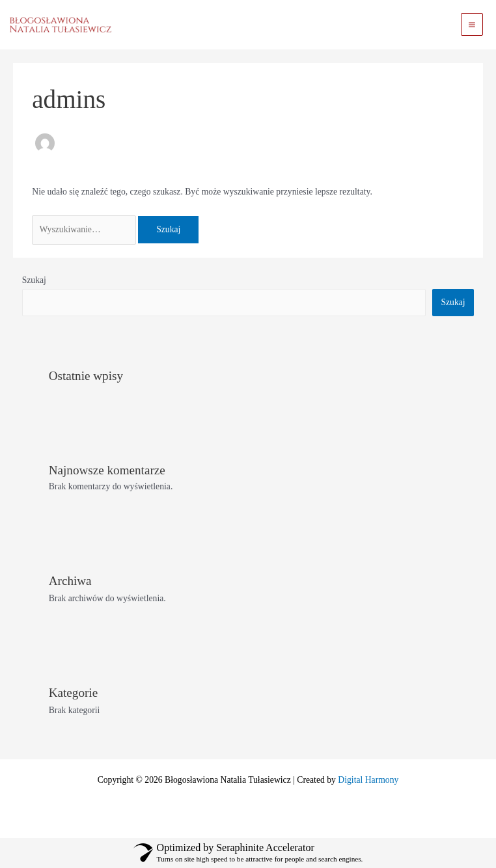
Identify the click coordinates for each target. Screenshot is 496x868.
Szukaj (34, 280)
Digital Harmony (368, 780)
